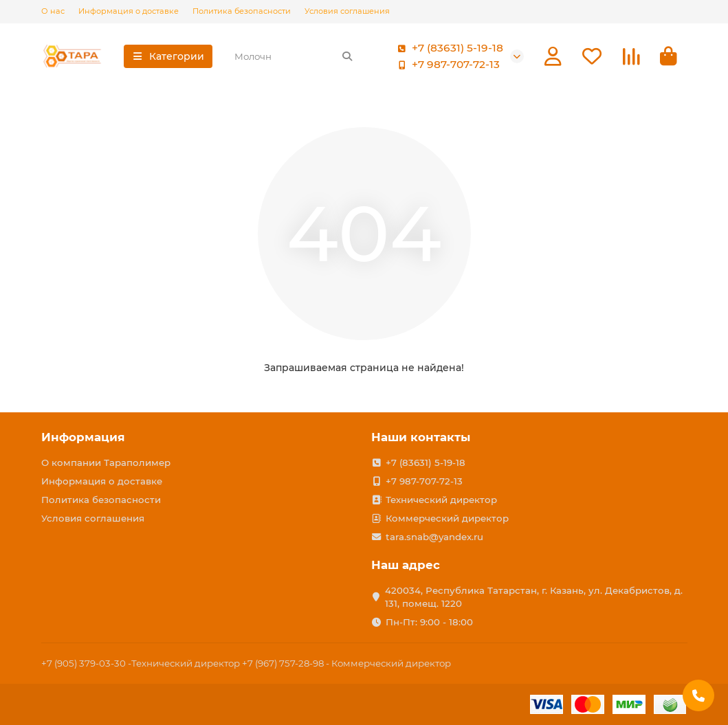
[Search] (294, 56)
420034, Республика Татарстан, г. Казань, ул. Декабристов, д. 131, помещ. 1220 (534, 597)
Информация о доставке (129, 11)
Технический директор (441, 500)
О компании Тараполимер (106, 462)
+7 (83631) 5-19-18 (448, 48)
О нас (53, 11)
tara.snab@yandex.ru (434, 537)
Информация (83, 437)
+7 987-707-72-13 (446, 65)
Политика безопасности (242, 11)
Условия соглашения (347, 11)
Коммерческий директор (447, 518)
